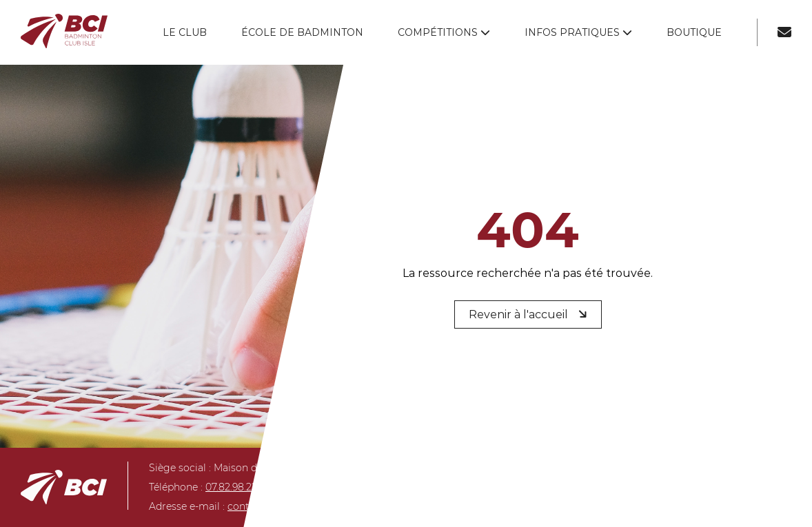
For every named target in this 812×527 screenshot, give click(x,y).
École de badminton (302, 32)
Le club (185, 32)
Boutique (694, 32)
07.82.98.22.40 (238, 487)
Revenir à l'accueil (529, 314)
